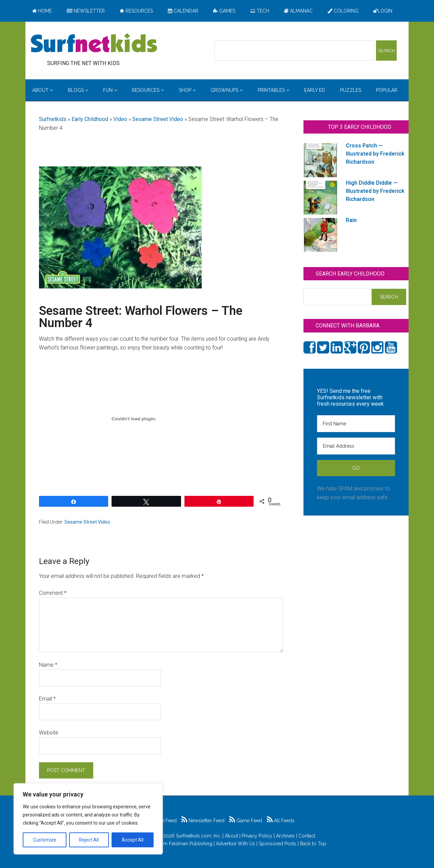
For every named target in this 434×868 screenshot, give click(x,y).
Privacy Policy (257, 836)
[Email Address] (356, 446)
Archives (285, 836)
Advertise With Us (235, 844)
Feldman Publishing (191, 844)
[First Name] (356, 424)
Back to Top (313, 844)
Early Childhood (90, 119)
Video (120, 119)
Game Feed (246, 821)
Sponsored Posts (278, 844)
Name (48, 665)
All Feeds (281, 821)
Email (47, 699)
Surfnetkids (53, 119)
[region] (88, 819)
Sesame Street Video (158, 119)
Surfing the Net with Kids (94, 44)
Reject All (89, 840)
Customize (45, 840)
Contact (307, 836)
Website (49, 733)
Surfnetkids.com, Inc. (199, 836)
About (231, 836)
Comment (53, 593)
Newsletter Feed (203, 821)
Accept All (133, 840)
